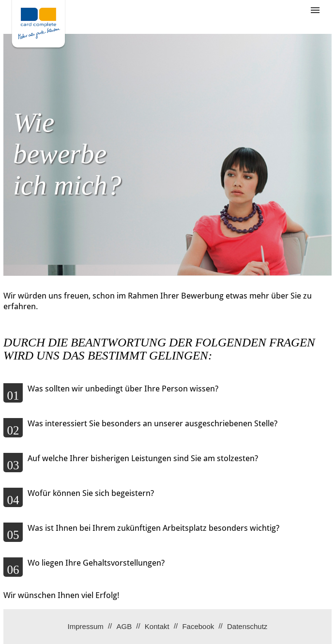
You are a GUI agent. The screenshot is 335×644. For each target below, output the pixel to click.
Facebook (198, 626)
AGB (124, 626)
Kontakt (157, 626)
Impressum (86, 626)
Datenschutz (247, 626)
